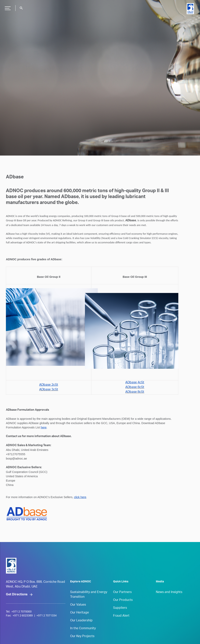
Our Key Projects (82, 637)
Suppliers (120, 608)
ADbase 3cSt (49, 390)
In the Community (83, 629)
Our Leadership (81, 621)
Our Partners (122, 592)
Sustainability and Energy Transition (89, 595)
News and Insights (169, 592)
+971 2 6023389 (23, 616)
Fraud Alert (121, 616)
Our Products (123, 600)
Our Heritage (80, 613)
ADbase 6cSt (135, 387)
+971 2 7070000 (21, 612)
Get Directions (17, 595)
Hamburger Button (7, 7)
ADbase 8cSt (135, 392)
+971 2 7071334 (47, 616)
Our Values (78, 605)
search (21, 8)
